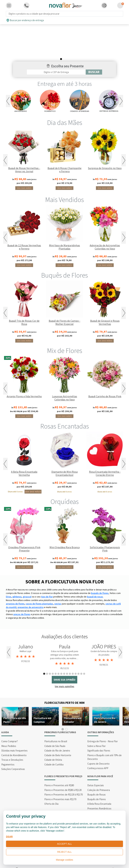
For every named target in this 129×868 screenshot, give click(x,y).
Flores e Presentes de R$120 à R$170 (63, 785)
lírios (9, 587)
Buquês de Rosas (96, 785)
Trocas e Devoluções (12, 750)
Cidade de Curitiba (54, 755)
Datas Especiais (96, 776)
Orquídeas (65, 492)
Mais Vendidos (64, 190)
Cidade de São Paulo (55, 736)
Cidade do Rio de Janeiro (57, 741)
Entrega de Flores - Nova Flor (103, 732)
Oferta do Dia (51, 794)
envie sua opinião (65, 670)
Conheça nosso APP (98, 759)
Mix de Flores (65, 341)
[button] (104, 5)
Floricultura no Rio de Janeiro (105, 710)
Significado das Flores (99, 741)
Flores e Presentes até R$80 (59, 776)
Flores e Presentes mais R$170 (60, 789)
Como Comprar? (10, 732)
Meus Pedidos (9, 736)
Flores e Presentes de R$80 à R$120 (63, 780)
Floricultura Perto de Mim (64, 693)
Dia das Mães (65, 113)
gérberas (17, 587)
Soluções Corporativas (13, 759)
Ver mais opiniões (64, 677)
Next (121, 91)
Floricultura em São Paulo (15, 710)
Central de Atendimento (14, 745)
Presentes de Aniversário (101, 803)
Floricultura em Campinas (42, 710)
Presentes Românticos (99, 799)
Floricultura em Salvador (73, 710)
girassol (27, 587)
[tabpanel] (25, 644)
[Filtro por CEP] (56, 62)
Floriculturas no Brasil (56, 732)
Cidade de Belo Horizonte (58, 745)
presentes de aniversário (31, 598)
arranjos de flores (15, 594)
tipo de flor (47, 587)
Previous (8, 91)
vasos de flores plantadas (39, 594)
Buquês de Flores (64, 265)
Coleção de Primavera (99, 780)
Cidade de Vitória (53, 750)
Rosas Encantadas (65, 416)
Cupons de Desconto (98, 754)
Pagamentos (8, 755)
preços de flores (22, 605)
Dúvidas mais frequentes (14, 741)
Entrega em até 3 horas (65, 74)
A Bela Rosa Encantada (99, 794)
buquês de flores (100, 584)
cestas (58, 594)
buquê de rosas (95, 587)
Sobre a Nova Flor (96, 736)
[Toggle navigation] (9, 6)
